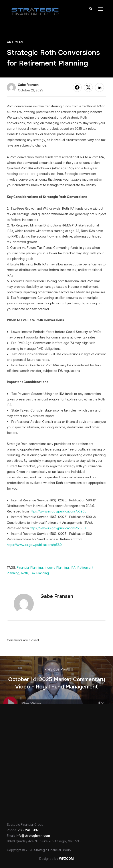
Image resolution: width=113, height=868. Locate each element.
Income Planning (57, 567)
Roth (25, 573)
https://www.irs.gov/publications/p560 (34, 545)
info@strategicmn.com (33, 836)
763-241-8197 (28, 830)
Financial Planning (30, 567)
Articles (15, 42)
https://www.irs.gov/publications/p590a (58, 528)
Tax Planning (39, 573)
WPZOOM (66, 859)
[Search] (91, 8)
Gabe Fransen (28, 85)
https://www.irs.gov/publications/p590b (58, 511)
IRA (73, 567)
